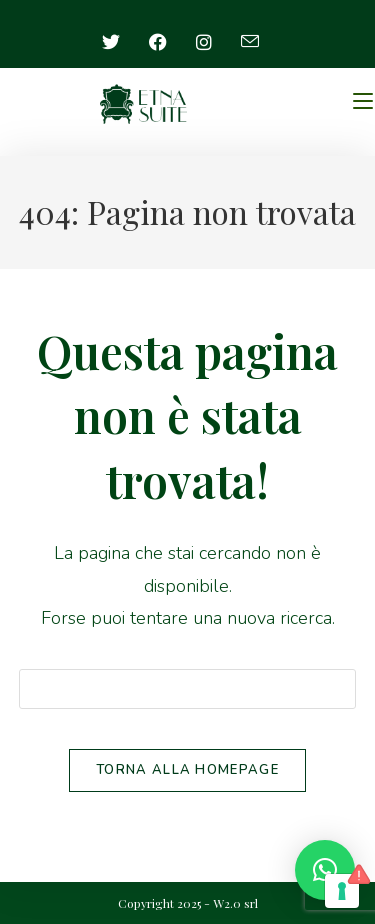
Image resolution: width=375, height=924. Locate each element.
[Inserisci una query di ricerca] (188, 689)
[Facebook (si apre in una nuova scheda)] (158, 42)
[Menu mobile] (363, 101)
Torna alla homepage (187, 770)
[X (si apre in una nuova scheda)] (118, 42)
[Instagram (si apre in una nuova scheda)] (204, 42)
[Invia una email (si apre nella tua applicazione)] (250, 42)
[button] (325, 870)
